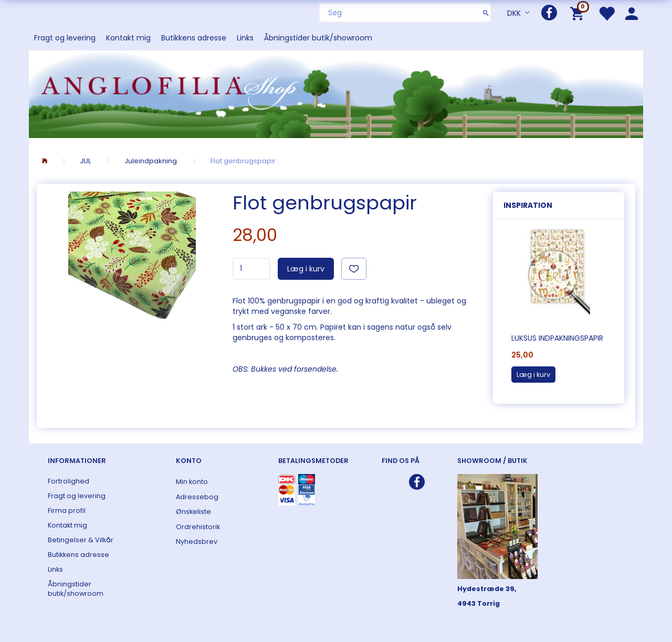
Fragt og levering (65, 38)
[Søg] (486, 13)
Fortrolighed (69, 481)
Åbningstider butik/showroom (318, 38)
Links (245, 38)
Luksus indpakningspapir (557, 338)
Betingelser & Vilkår (81, 540)
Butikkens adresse (194, 38)
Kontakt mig (128, 38)
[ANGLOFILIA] (336, 93)
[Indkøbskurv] (579, 13)
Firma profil (67, 511)
